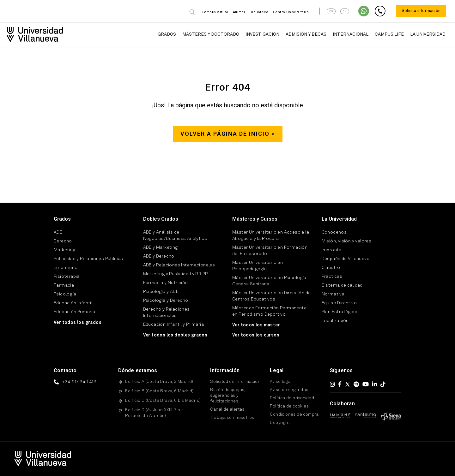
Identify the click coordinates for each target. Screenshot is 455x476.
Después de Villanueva (346, 259)
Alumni (239, 12)
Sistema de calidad (342, 285)
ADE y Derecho (159, 256)
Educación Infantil (73, 303)
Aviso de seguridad (289, 390)
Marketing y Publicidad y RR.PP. (176, 274)
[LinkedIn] (374, 384)
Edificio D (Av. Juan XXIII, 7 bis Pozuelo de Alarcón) (154, 413)
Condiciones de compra (294, 415)
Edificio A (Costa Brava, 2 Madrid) (159, 382)
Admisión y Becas (306, 34)
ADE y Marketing (161, 247)
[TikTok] (383, 384)
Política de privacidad (292, 398)
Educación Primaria (74, 312)
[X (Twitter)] (348, 384)
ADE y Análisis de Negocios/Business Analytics (175, 235)
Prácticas (332, 277)
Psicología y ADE (161, 292)
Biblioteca (259, 12)
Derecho (63, 241)
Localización (335, 321)
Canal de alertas (227, 410)
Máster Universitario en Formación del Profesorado (270, 251)
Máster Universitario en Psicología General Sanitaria (269, 281)
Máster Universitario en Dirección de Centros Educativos (271, 296)
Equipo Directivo (339, 303)
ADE (58, 232)
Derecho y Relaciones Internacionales (167, 312)
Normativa (333, 294)
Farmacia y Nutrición (166, 283)
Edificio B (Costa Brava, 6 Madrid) (159, 391)
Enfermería (66, 268)
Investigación (262, 34)
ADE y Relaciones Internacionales (179, 265)
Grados (167, 34)
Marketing (65, 250)
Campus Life (389, 34)
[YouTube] (366, 384)
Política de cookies (289, 406)
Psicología (65, 294)
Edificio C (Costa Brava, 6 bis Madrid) (163, 401)
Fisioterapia (67, 277)
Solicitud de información (235, 382)
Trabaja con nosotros (232, 418)
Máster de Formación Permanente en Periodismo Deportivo (269, 311)
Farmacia (64, 285)
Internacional (351, 34)
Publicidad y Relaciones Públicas (88, 259)
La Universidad (428, 34)
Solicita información (421, 11)
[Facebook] (340, 384)
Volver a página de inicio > (228, 134)
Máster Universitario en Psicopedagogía (258, 266)
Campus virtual (215, 12)
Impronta (332, 250)
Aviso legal (281, 382)
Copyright (280, 423)
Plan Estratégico (340, 312)
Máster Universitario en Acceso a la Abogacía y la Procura (271, 235)
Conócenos (334, 232)
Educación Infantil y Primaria (174, 324)
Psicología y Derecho (166, 300)
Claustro (331, 268)
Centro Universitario (291, 12)
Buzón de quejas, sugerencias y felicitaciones (227, 396)
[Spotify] (356, 384)
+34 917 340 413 (79, 382)
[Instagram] (332, 384)
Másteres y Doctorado (211, 34)
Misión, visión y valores (347, 241)
